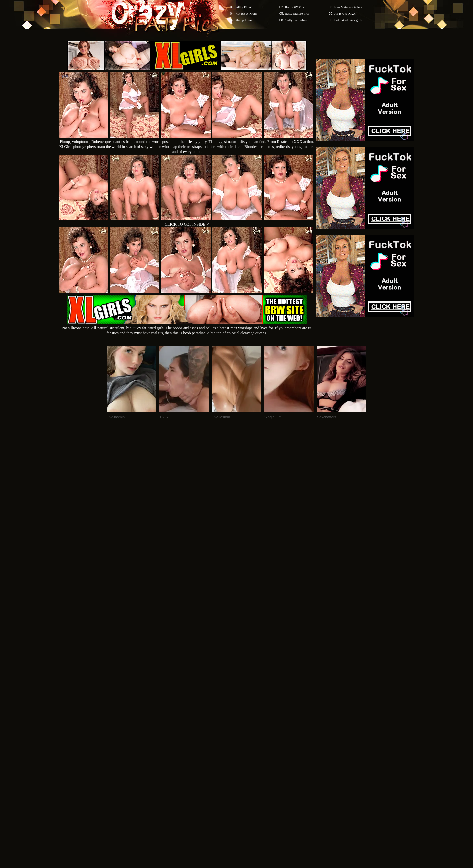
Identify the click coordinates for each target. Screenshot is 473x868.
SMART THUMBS (248, 742)
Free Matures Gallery (348, 7)
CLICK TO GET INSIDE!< (187, 224)
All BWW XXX (345, 14)
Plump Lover (244, 20)
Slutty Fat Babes (296, 20)
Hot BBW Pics (295, 7)
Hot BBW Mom (246, 14)
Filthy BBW (244, 7)
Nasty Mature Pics (297, 14)
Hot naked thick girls (348, 20)
